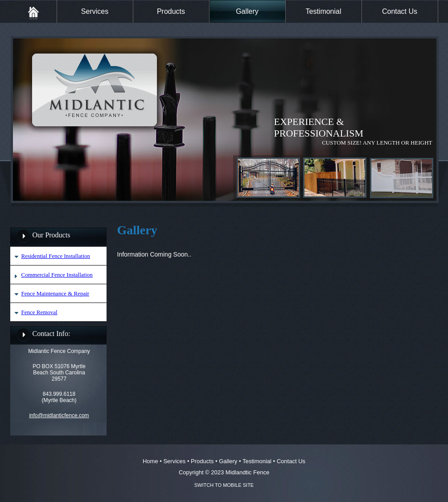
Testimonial (323, 11)
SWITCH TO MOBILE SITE (224, 485)
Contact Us (400, 11)
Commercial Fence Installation (57, 275)
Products (171, 11)
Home (150, 461)
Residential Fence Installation (56, 256)
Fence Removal (39, 312)
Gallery (247, 11)
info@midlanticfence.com (59, 415)
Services (95, 11)
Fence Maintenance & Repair (55, 293)
